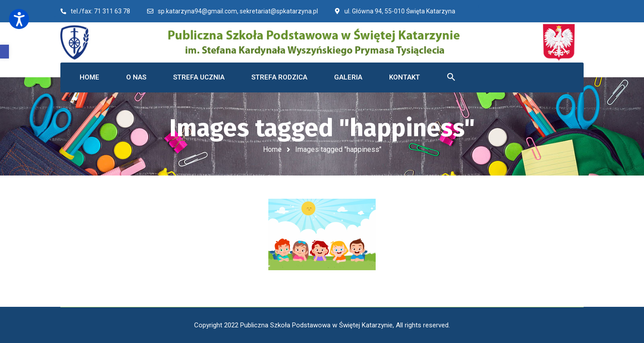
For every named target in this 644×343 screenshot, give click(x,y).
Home (272, 149)
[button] (4, 52)
